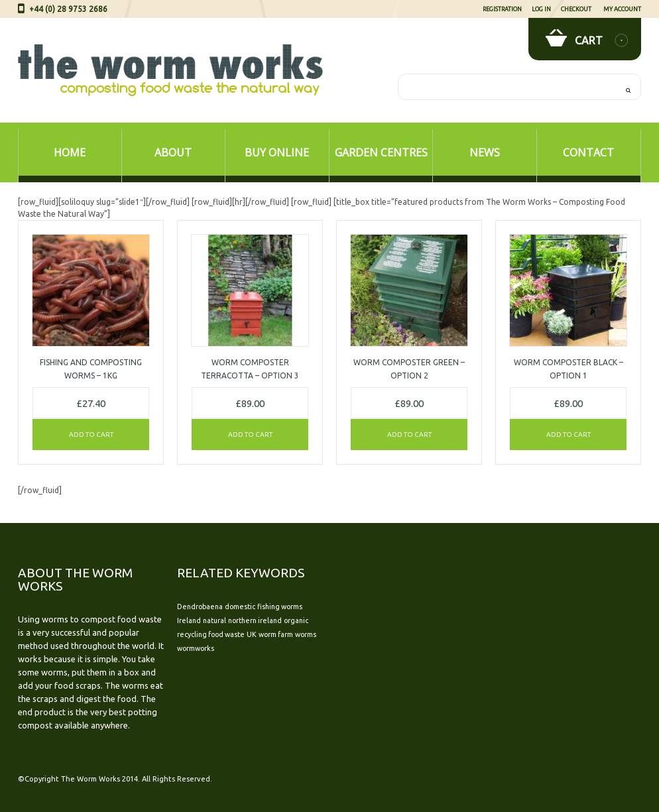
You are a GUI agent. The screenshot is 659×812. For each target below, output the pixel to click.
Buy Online (277, 152)
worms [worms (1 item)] (306, 634)
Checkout (576, 9)
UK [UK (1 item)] (252, 634)
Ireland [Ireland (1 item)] (189, 620)
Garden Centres (381, 152)
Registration (502, 9)
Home (70, 152)
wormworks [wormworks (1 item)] (196, 648)
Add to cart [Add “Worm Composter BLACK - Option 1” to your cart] (569, 435)
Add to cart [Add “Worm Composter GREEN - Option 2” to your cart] (409, 435)
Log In (541, 9)
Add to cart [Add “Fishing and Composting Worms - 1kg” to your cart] (91, 435)
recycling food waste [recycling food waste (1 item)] (211, 634)
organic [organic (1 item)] (296, 620)
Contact (588, 152)
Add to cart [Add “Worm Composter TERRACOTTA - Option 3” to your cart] (250, 435)
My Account (622, 9)
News (485, 152)
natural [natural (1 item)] (214, 620)
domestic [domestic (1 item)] (240, 607)
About (173, 152)
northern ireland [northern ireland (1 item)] (255, 620)
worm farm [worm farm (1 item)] (276, 634)
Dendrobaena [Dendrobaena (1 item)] (200, 607)
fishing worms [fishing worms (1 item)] (280, 607)
